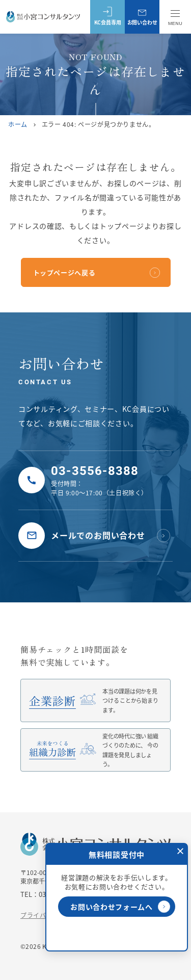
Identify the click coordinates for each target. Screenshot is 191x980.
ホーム (18, 124)
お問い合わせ (142, 16)
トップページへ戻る (64, 272)
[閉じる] (180, 851)
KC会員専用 (108, 16)
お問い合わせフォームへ (120, 907)
